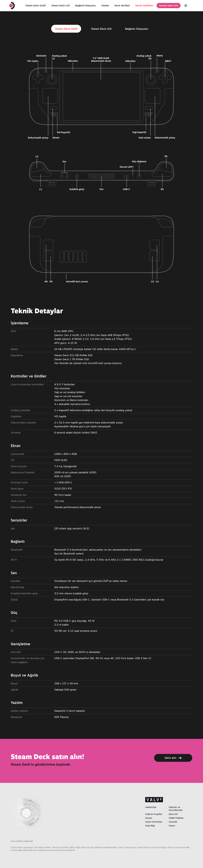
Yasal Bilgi (150, 826)
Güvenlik (173, 822)
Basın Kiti (173, 814)
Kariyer (149, 818)
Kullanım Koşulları (154, 814)
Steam (172, 826)
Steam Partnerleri (154, 822)
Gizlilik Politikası (176, 818)
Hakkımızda (151, 807)
